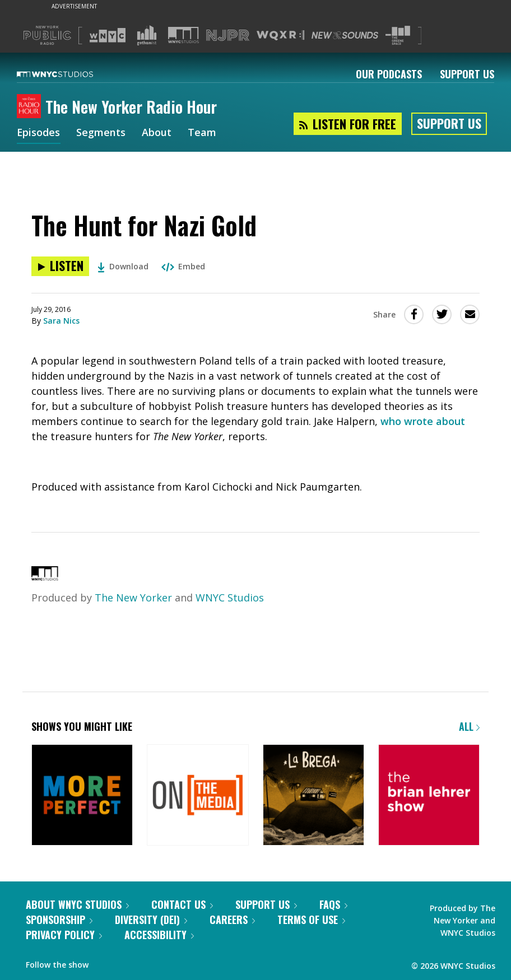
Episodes (39, 133)
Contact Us (182, 904)
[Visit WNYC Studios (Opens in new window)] (184, 35)
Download (123, 266)
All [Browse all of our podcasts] (469, 726)
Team (203, 133)
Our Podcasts (389, 74)
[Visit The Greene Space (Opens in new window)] (398, 36)
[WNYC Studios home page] (69, 74)
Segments (101, 133)
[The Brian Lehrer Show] (429, 796)
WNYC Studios (230, 598)
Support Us (467, 74)
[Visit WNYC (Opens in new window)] (108, 35)
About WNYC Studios (77, 904)
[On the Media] (198, 796)
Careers (232, 920)
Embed (183, 266)
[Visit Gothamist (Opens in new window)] (147, 35)
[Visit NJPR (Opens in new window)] (228, 36)
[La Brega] (313, 796)
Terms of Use (311, 920)
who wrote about (423, 421)
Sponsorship (59, 920)
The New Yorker (133, 598)
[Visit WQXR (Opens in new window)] (280, 36)
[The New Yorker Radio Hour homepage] (31, 107)
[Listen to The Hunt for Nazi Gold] (60, 266)
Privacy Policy (64, 935)
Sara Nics (61, 321)
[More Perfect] (82, 796)
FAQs (333, 904)
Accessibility (159, 935)
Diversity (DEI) (151, 920)
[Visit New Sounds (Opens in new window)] (345, 35)
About (157, 133)
